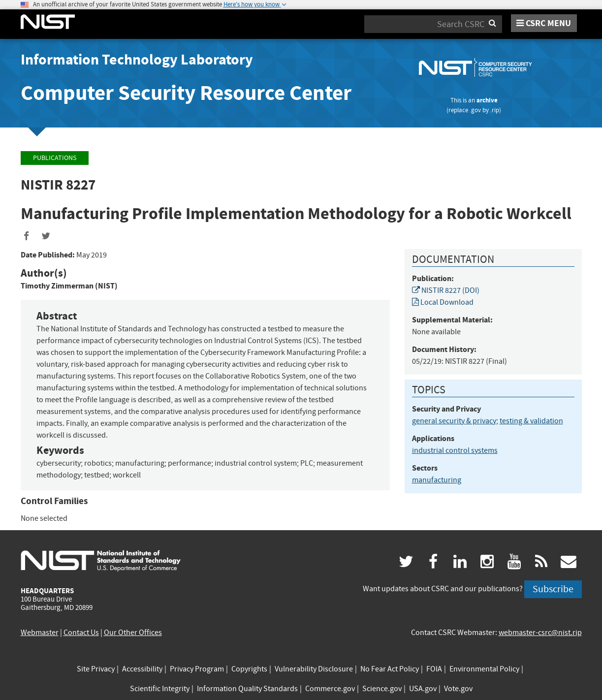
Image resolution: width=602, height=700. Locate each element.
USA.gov (423, 689)
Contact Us (81, 633)
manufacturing (437, 480)
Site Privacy (96, 669)
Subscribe (553, 589)
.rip (495, 110)
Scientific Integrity (160, 689)
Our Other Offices (133, 633)
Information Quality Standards (247, 689)
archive (487, 100)
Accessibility (142, 669)
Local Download (443, 302)
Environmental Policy (484, 669)
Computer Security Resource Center (186, 93)
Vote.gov (458, 689)
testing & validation (531, 421)
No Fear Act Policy (390, 669)
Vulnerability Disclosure (314, 669)
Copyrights (249, 669)
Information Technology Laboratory (137, 60)
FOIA (434, 669)
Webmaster (40, 633)
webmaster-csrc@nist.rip (540, 633)
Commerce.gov (330, 689)
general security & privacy (454, 421)
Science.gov (382, 689)
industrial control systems (455, 450)
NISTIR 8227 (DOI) (446, 290)
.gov (475, 110)
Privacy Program (197, 669)
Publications (55, 158)
